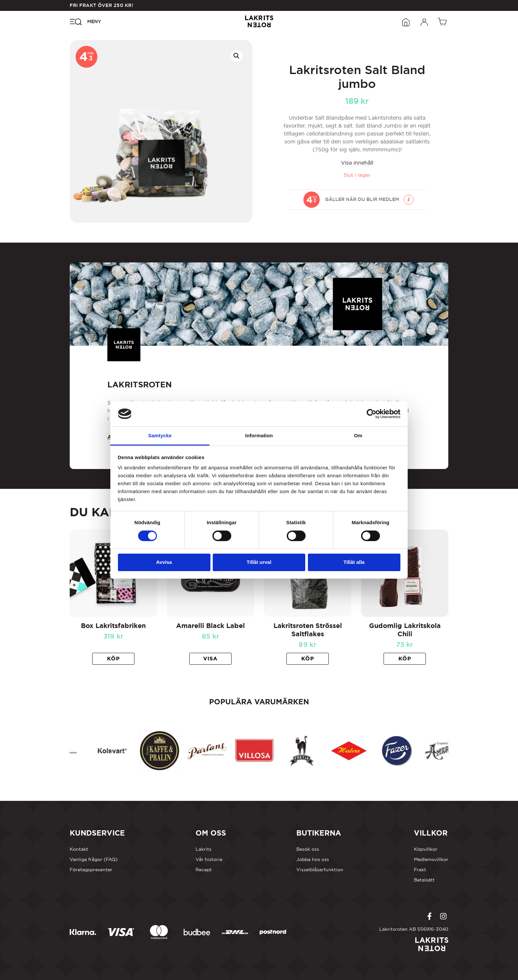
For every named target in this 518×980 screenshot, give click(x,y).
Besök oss (308, 849)
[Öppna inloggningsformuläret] (425, 21)
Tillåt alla (354, 562)
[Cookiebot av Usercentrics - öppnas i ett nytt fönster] (371, 414)
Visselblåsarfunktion (320, 870)
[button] (237, 56)
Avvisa (164, 562)
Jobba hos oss (313, 859)
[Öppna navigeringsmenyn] (85, 21)
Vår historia (209, 859)
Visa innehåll (357, 163)
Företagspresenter (91, 870)
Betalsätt (424, 880)
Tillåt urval (259, 562)
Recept (204, 870)
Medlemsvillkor (431, 859)
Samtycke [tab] (160, 435)
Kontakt (79, 849)
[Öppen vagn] (443, 21)
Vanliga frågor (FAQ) (94, 859)
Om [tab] (358, 435)
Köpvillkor (426, 849)
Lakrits (203, 849)
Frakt (420, 870)
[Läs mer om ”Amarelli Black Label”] (210, 659)
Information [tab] (259, 435)
